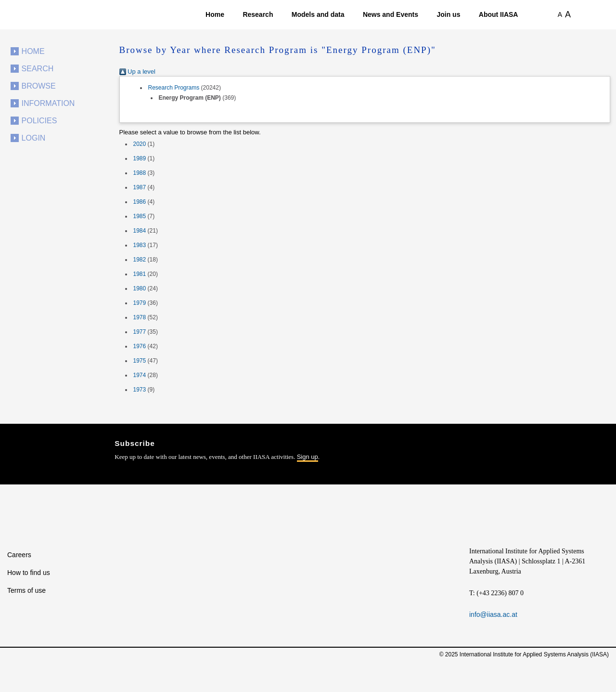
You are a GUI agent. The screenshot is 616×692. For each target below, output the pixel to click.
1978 (140, 317)
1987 (140, 187)
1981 (140, 274)
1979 (140, 303)
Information (48, 103)
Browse (39, 86)
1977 (140, 332)
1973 (140, 390)
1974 (140, 375)
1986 (140, 202)
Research (258, 14)
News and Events (391, 14)
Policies (39, 121)
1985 (140, 216)
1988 (140, 173)
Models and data (318, 14)
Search (38, 69)
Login (34, 138)
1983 (140, 245)
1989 (140, 158)
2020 (140, 144)
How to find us (29, 573)
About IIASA (499, 14)
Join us (448, 14)
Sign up (308, 457)
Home (215, 14)
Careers (19, 555)
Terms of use (26, 590)
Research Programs (174, 88)
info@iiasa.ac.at (493, 614)
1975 (140, 361)
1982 (140, 260)
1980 (140, 288)
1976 (140, 346)
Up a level (137, 72)
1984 (140, 231)
